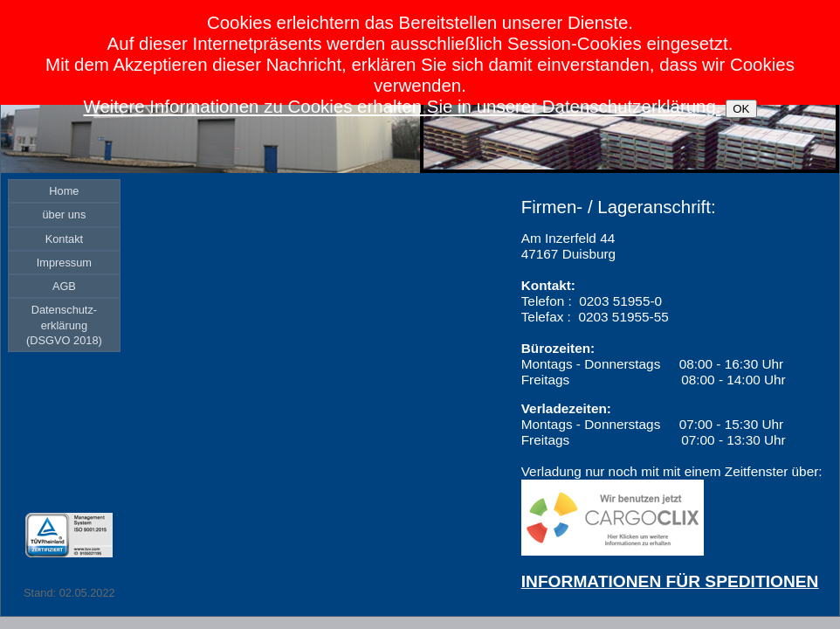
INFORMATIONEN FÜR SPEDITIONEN (670, 581)
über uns (64, 214)
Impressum (64, 263)
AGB (64, 286)
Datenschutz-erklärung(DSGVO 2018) (64, 325)
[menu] (64, 266)
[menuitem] (64, 191)
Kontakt (64, 239)
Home (64, 191)
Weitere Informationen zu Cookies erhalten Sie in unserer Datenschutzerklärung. (402, 106)
